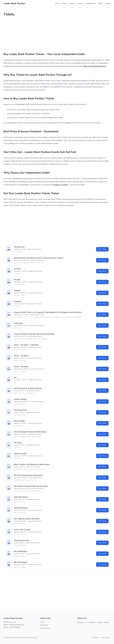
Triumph (17, 280)
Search (108, 3)
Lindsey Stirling (20, 399)
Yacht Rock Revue (21, 497)
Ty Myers (17, 269)
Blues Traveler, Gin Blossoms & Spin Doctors (32, 464)
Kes (15, 377)
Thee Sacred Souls (21, 540)
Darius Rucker (19, 421)
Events (64, 3)
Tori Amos (18, 443)
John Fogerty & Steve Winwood (27, 519)
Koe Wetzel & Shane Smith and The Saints (31, 486)
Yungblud (18, 301)
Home (57, 3)
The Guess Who (20, 410)
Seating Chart (91, 3)
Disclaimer (44, 625)
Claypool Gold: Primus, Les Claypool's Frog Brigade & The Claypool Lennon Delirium (48, 312)
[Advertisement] (57, 34)
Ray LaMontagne (21, 551)
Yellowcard (18, 323)
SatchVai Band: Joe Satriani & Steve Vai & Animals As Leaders (39, 258)
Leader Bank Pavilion (35, 249)
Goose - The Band (21, 356)
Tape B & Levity (20, 454)
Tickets (101, 3)
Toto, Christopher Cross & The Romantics (30, 432)
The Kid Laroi (19, 247)
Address (72, 3)
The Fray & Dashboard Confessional (28, 475)
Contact (81, 3)
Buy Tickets (102, 249)
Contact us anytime (61, 185)
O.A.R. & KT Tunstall (22, 530)
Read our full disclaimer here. (95, 66)
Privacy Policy (45, 628)
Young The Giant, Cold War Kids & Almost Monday (34, 334)
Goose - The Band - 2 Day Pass (26, 345)
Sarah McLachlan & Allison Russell (28, 388)
